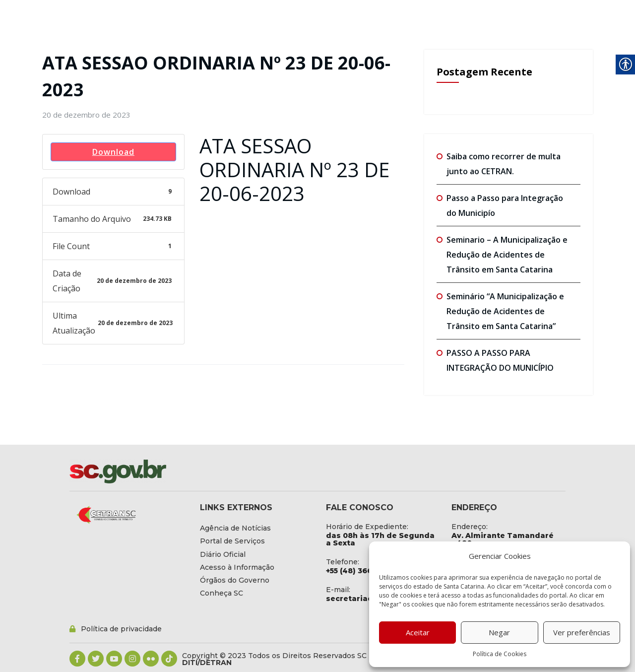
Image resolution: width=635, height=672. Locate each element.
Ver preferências (582, 632)
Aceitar (418, 632)
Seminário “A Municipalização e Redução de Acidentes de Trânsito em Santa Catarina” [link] (505, 311)
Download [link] (113, 152)
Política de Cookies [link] (500, 654)
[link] (86, 115)
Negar (499, 632)
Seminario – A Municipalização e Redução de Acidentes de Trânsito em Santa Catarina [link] (507, 255)
